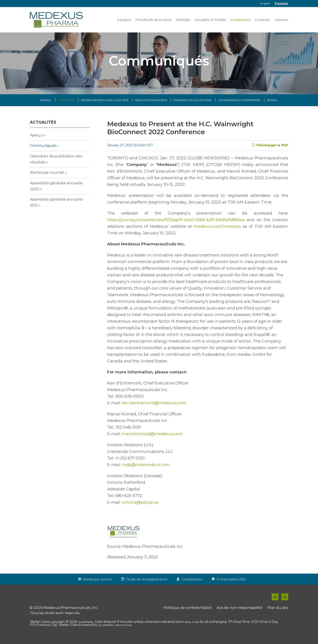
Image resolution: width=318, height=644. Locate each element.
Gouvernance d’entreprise (239, 105)
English (265, 3)
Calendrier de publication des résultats (56, 163)
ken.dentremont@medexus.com (154, 407)
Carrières (281, 20)
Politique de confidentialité (187, 612)
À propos (124, 20)
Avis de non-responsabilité (239, 612)
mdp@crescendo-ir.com (146, 469)
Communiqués (43, 150)
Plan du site (278, 612)
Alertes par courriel (47, 177)
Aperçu (46, 105)
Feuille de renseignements (147, 584)
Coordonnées (192, 584)
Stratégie (183, 20)
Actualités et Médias (210, 20)
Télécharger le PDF (270, 150)
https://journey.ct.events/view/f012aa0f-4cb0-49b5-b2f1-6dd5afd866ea (176, 224)
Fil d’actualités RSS (231, 584)
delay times (192, 626)
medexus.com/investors (217, 231)
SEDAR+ (272, 105)
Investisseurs (240, 20)
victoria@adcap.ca (140, 507)
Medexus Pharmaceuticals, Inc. (71, 612)
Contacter (263, 20)
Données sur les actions (192, 105)
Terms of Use (123, 629)
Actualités (66, 105)
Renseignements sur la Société (105, 105)
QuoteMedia (86, 626)
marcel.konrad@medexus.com (152, 438)
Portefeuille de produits (153, 20)
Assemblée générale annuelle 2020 (56, 190)
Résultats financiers (151, 105)
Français (281, 3)
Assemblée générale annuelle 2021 (56, 207)
